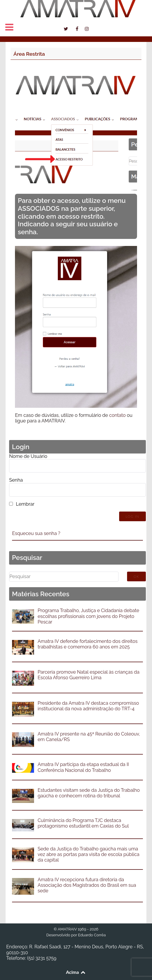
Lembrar (25, 504)
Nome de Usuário (28, 456)
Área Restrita (29, 54)
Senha (16, 480)
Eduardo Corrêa (92, 935)
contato (117, 415)
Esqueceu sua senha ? (36, 533)
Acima (76, 972)
